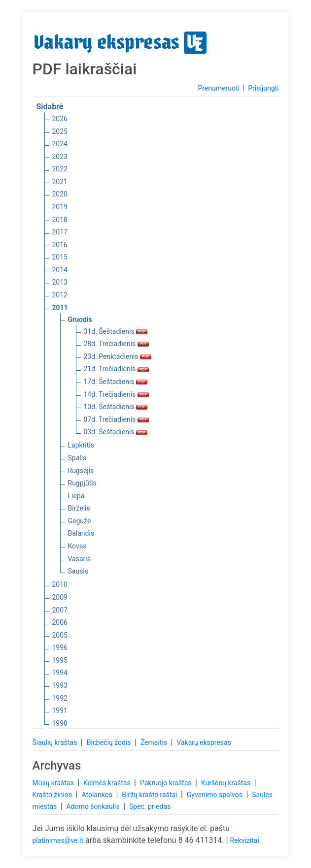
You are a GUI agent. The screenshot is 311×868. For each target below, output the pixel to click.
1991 (60, 710)
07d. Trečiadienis (116, 419)
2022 (60, 169)
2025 (60, 131)
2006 (60, 622)
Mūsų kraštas (54, 783)
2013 (60, 282)
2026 (60, 119)
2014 (60, 270)
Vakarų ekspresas (204, 742)
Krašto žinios (53, 795)
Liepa (76, 496)
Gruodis (80, 320)
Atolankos (98, 795)
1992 (60, 698)
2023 (60, 157)
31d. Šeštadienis (116, 331)
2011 (60, 308)
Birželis (79, 508)
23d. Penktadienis (118, 356)
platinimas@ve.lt (58, 840)
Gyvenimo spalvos (216, 795)
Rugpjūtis (82, 483)
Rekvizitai (245, 840)
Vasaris (79, 559)
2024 (60, 144)
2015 (60, 257)
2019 (60, 207)
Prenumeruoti (218, 88)
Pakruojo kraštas (167, 783)
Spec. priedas (150, 806)
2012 (60, 295)
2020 (60, 194)
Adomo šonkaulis (94, 806)
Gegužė (80, 521)
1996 (60, 647)
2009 (60, 597)
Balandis (81, 533)
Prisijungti (263, 88)
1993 (60, 685)
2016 (60, 245)
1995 (60, 660)
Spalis (77, 458)
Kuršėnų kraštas (227, 783)
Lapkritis (81, 445)
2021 (60, 182)
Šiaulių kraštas (56, 742)
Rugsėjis (81, 471)
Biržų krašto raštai (150, 795)
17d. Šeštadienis (116, 382)
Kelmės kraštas (108, 783)
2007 (60, 610)
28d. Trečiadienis (116, 344)
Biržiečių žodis (110, 742)
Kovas (77, 546)
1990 (60, 723)
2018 (60, 220)
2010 (60, 584)
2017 (60, 232)
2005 (60, 635)
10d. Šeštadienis (116, 407)
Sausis (78, 571)
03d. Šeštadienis (116, 432)
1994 (60, 673)
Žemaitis (155, 742)
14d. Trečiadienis (116, 394)
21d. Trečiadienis (116, 369)
